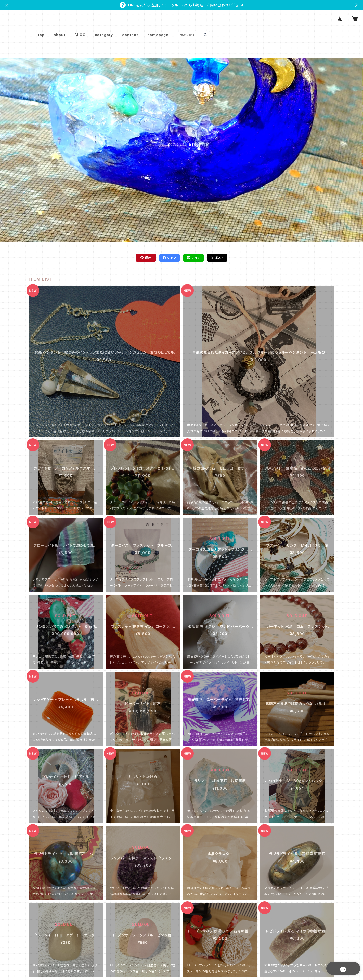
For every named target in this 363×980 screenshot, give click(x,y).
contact (130, 35)
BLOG (80, 35)
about (59, 35)
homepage (158, 35)
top (41, 35)
